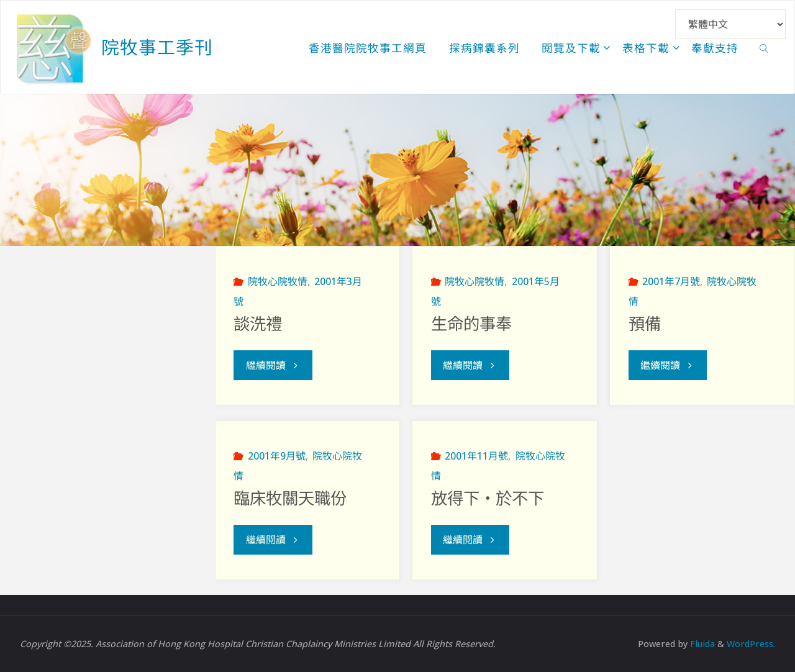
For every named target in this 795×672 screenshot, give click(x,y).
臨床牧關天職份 (290, 499)
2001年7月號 (671, 281)
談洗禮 (258, 324)
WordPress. (751, 644)
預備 (645, 324)
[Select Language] (730, 24)
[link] (764, 47)
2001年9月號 (277, 456)
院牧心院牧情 (278, 281)
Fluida (701, 644)
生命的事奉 (471, 324)
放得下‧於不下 (488, 499)
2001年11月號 (476, 456)
